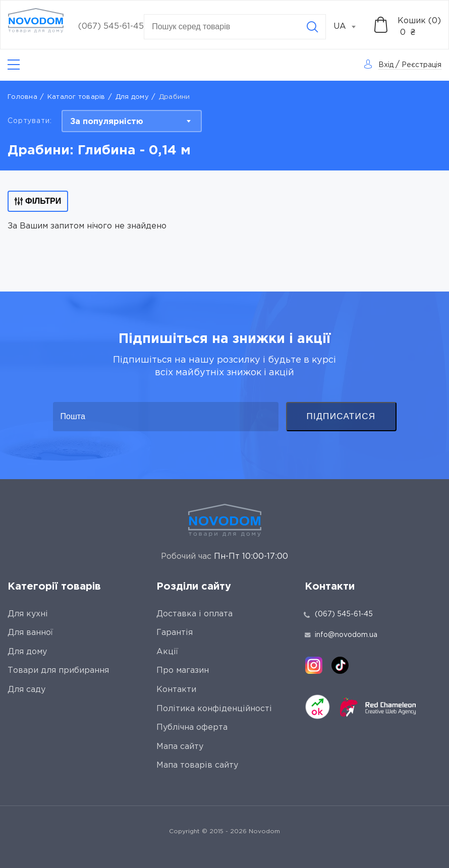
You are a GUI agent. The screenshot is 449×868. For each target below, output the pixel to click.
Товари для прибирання (58, 671)
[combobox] (350, 27)
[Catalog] (14, 65)
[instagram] (314, 665)
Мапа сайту (180, 747)
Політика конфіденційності (214, 709)
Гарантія (175, 633)
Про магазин (183, 671)
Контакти (176, 690)
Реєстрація (422, 65)
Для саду (26, 690)
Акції (167, 652)
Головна (22, 97)
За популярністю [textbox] (107, 122)
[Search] (312, 27)
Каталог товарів (76, 97)
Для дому (132, 97)
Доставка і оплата (194, 614)
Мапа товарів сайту (197, 765)
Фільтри (38, 201)
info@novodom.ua (341, 635)
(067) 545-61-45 (111, 26)
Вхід (386, 65)
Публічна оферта (192, 728)
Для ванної (30, 633)
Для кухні (28, 614)
